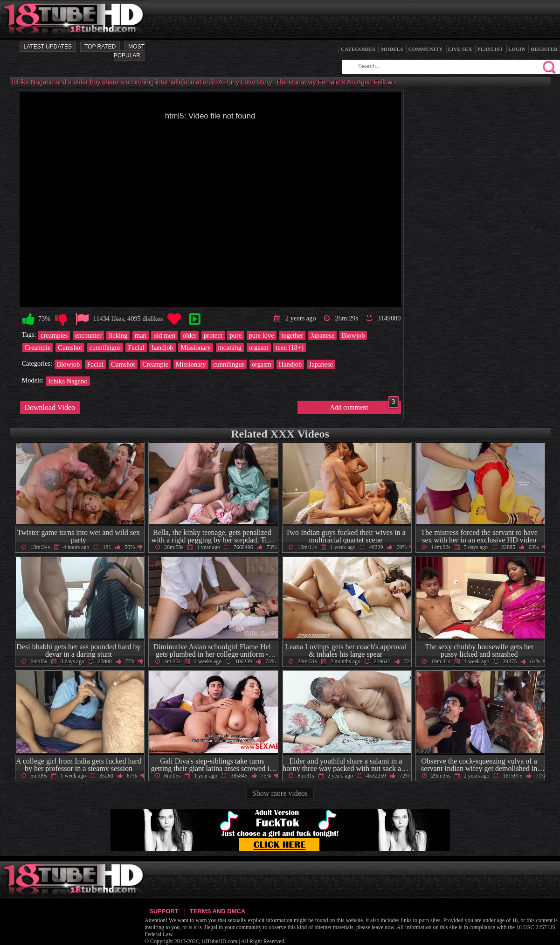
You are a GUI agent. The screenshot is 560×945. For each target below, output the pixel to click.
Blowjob (353, 335)
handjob (162, 347)
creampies (54, 335)
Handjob (290, 364)
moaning (230, 347)
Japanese (322, 335)
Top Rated (100, 47)
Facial (136, 347)
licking (118, 335)
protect (213, 335)
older (190, 335)
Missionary (196, 347)
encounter (88, 335)
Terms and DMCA (218, 911)
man (141, 335)
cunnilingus (105, 347)
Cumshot (70, 347)
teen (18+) (290, 347)
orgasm (259, 347)
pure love (262, 335)
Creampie (38, 347)
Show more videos (280, 793)
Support (164, 911)
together (292, 335)
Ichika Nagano (68, 381)
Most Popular (129, 51)
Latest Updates (48, 47)
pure (235, 335)
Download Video (50, 407)
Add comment (364, 406)
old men (164, 335)
